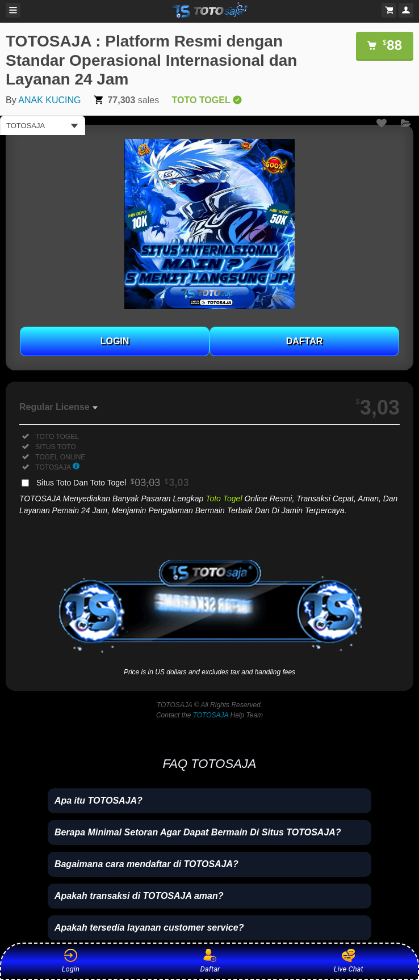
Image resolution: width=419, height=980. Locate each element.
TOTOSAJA (211, 715)
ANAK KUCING (49, 100)
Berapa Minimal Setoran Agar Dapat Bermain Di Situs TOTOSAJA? (198, 832)
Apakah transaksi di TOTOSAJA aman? (139, 896)
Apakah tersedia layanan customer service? (149, 928)
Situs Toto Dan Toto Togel (113, 483)
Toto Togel (224, 499)
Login (71, 961)
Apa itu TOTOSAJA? (99, 801)
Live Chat (349, 961)
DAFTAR (305, 341)
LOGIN (115, 341)
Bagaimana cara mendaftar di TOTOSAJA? (146, 864)
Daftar (208, 961)
